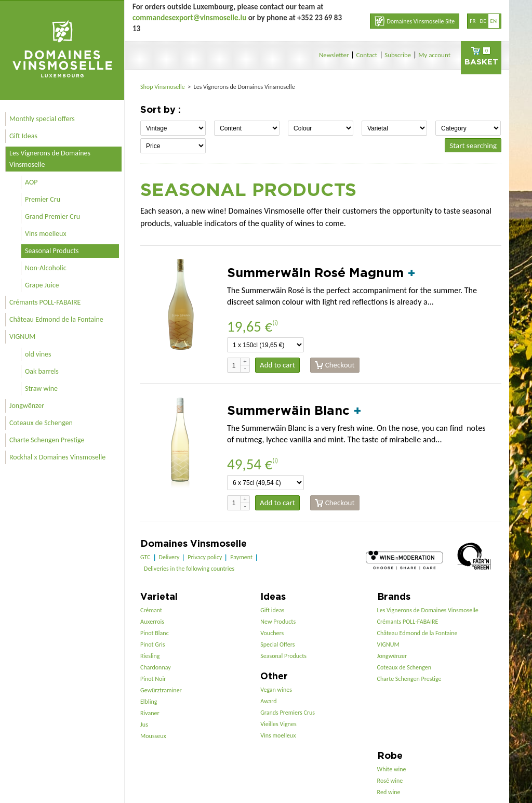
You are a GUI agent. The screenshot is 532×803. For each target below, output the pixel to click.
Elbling (149, 702)
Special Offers (277, 644)
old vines (38, 354)
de (483, 21)
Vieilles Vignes (278, 724)
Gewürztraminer (161, 690)
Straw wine (41, 389)
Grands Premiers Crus (288, 713)
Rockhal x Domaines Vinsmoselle (57, 457)
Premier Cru (43, 199)
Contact (367, 55)
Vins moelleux (46, 234)
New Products (278, 622)
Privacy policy (205, 557)
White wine (392, 769)
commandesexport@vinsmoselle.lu (189, 18)
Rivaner (150, 713)
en (494, 21)
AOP (31, 182)
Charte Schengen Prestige (47, 440)
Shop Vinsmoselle (163, 87)
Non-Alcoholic (46, 268)
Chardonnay (156, 667)
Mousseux (153, 736)
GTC (145, 557)
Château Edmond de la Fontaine (56, 319)
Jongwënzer (27, 406)
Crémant (151, 610)
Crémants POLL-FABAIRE (45, 302)
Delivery (169, 557)
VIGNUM (22, 337)
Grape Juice (42, 285)
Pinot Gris (153, 644)
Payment (241, 557)
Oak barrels (42, 371)
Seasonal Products (52, 251)
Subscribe (398, 55)
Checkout (335, 365)
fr (473, 21)
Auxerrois (152, 622)
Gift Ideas (23, 136)
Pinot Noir (153, 679)
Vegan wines (276, 690)
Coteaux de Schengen (41, 423)
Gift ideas (272, 610)
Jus (144, 725)
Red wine (389, 792)
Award (268, 701)
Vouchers (272, 633)
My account (434, 55)
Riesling (150, 656)
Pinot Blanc (155, 633)
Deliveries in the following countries (189, 569)
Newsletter (334, 55)
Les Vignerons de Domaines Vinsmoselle (50, 159)
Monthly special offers (42, 119)
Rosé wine (390, 781)
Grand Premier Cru (52, 216)
